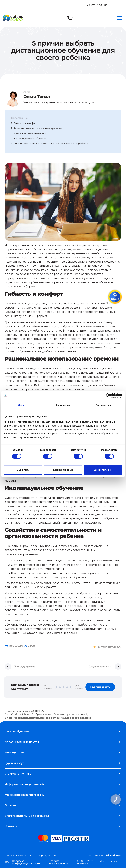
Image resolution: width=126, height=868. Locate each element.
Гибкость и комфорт (26, 123)
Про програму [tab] (104, 405)
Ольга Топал (37, 97)
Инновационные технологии (31, 133)
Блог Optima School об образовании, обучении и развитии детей (46, 714)
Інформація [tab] (63, 405)
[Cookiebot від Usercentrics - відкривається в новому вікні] (108, 396)
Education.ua (113, 855)
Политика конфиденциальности (26, 862)
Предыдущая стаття (26, 666)
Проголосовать (100, 687)
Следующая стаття (100, 666)
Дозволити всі (103, 470)
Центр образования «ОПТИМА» (25, 711)
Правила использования (58, 862)
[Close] (121, 3)
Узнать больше (97, 5)
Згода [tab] (22, 405)
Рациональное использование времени (38, 128)
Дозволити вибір (63, 470)
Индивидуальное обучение (30, 138)
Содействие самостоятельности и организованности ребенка (51, 143)
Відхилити (23, 470)
